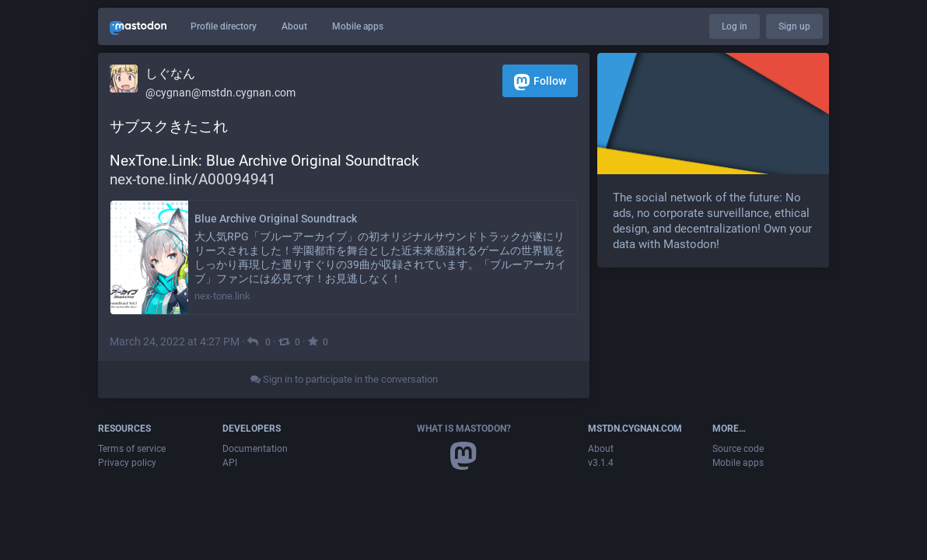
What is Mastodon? (464, 429)
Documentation (255, 449)
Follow (540, 82)
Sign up (794, 26)
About (294, 26)
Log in (735, 26)
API (230, 463)
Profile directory (224, 26)
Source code (738, 449)
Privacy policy (127, 463)
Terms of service (132, 449)
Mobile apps (358, 26)
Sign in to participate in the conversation (344, 379)
